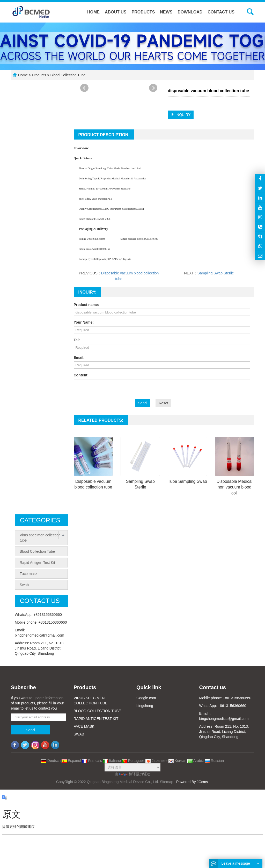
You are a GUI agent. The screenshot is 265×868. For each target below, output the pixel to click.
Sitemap (167, 782)
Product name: (86, 305)
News (166, 12)
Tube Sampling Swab (187, 481)
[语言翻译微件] (132, 767)
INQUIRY (181, 115)
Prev (84, 88)
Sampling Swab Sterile (216, 273)
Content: (81, 375)
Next (153, 88)
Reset (163, 403)
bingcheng (145, 706)
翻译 (127, 774)
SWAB (79, 734)
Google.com (146, 698)
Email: (79, 358)
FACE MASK (84, 726)
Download (190, 12)
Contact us (221, 12)
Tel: (77, 340)
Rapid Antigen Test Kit (37, 563)
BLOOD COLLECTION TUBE (97, 711)
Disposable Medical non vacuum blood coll (235, 487)
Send (142, 403)
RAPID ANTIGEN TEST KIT (96, 719)
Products (143, 12)
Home (93, 12)
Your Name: (84, 322)
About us (116, 12)
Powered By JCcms (193, 782)
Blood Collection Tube (68, 75)
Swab (24, 585)
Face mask (28, 574)
